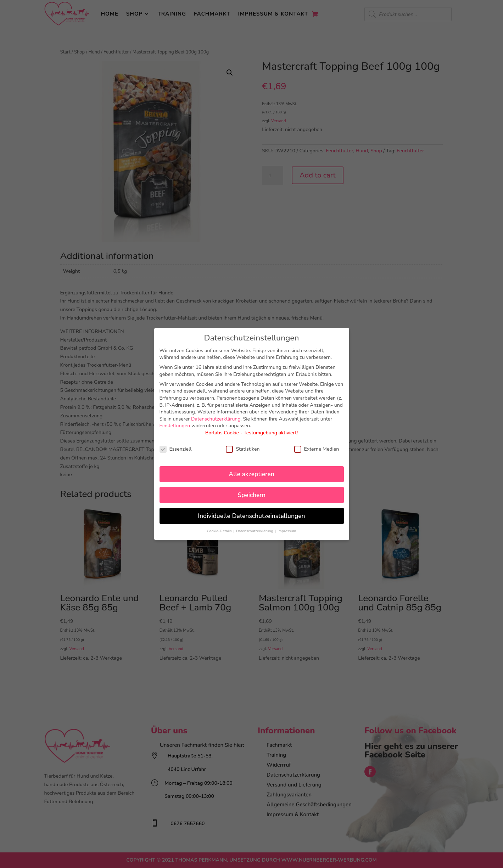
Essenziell (176, 449)
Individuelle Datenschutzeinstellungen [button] (251, 516)
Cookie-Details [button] (220, 531)
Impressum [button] (287, 531)
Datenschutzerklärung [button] (255, 531)
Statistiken (243, 449)
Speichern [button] (251, 495)
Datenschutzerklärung (216, 419)
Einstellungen (175, 426)
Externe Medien (317, 449)
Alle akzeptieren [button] (251, 474)
